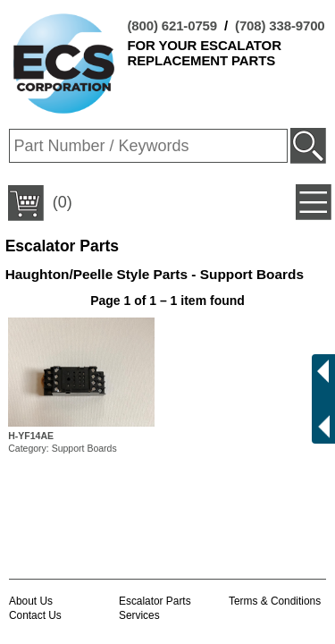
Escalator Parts (155, 601)
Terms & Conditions (275, 601)
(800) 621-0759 (172, 25)
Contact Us (35, 615)
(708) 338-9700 (280, 25)
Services (139, 615)
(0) (40, 203)
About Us (31, 601)
